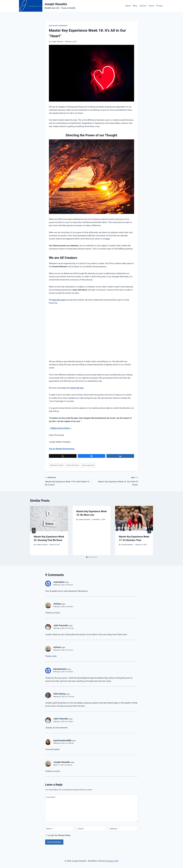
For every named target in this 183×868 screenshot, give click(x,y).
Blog (135, 6)
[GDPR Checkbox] (46, 835)
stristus (57, 604)
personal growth (88, 465)
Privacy (160, 6)
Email (81, 829)
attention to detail (57, 465)
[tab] (87, 557)
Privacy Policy (64, 835)
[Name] (60, 828)
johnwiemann (60, 669)
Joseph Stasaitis (57, 41)
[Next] (149, 531)
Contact (143, 6)
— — (60, 428)
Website (113, 829)
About (128, 6)
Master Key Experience (58, 26)
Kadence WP (113, 861)
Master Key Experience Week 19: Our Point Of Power (116, 481)
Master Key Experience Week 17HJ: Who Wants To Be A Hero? (67, 481)
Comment (51, 797)
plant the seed (58, 300)
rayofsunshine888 (62, 740)
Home (151, 6)
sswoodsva (59, 582)
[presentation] (49, 518)
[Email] (91, 828)
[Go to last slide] (34, 531)
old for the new (77, 388)
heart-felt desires (73, 465)
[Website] (123, 828)
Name (50, 829)
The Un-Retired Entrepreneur (62, 449)
